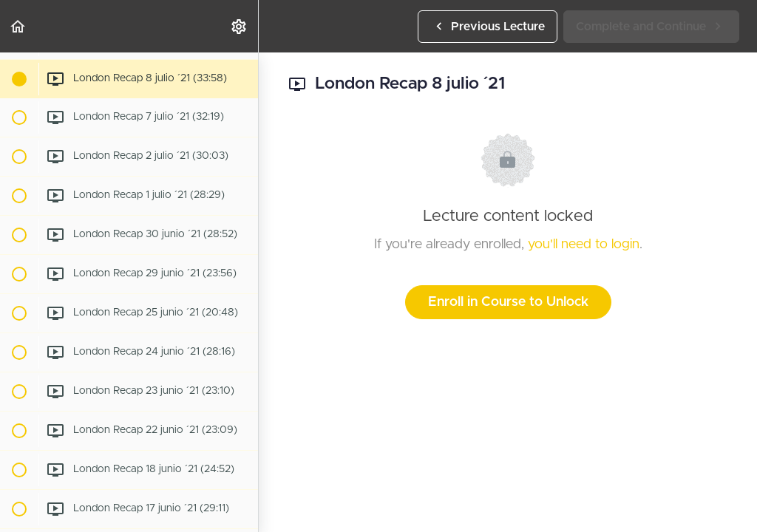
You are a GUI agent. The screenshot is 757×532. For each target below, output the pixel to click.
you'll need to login (584, 245)
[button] (18, 26)
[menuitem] (240, 26)
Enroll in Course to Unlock (508, 302)
